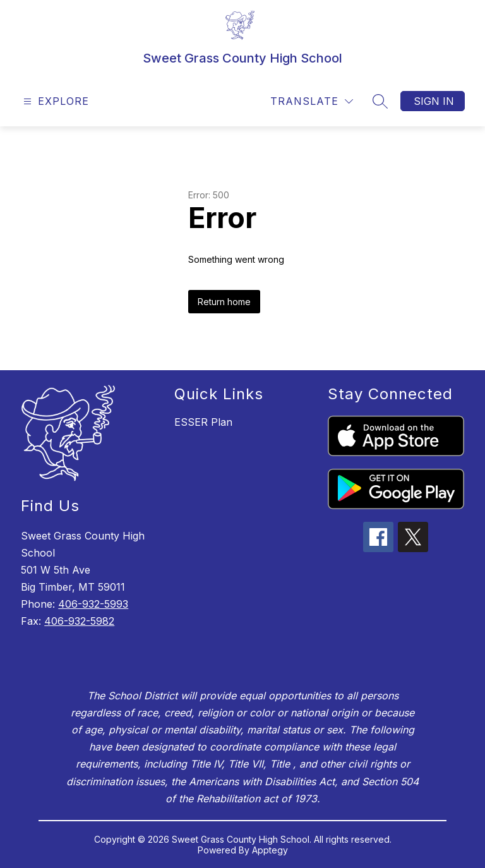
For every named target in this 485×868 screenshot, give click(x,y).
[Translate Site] (312, 101)
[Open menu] (55, 101)
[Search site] (380, 101)
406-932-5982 (79, 621)
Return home (224, 302)
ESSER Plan (203, 422)
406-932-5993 (93, 604)
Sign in (434, 101)
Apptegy (270, 850)
